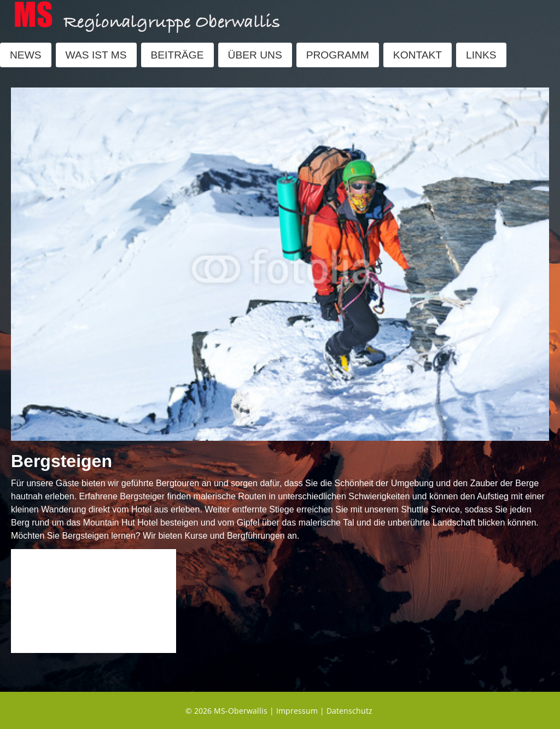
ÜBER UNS (255, 55)
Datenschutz (349, 711)
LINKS (481, 55)
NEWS (26, 55)
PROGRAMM (338, 55)
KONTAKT (418, 55)
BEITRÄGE (177, 55)
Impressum (297, 711)
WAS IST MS (96, 55)
